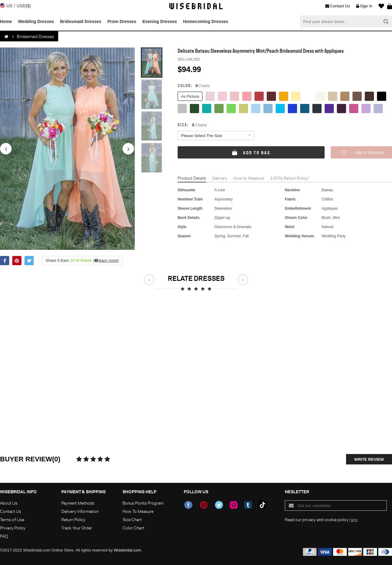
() (106, 260)
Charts (203, 86)
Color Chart (133, 528)
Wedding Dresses (36, 21)
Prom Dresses (122, 21)
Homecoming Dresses (206, 21)
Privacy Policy (13, 528)
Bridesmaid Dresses (81, 21)
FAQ (4, 536)
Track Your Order (77, 528)
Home (6, 21)
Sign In (364, 6)
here (353, 519)
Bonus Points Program (143, 503)
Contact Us (337, 6)
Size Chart (132, 519)
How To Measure (138, 511)
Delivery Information (80, 511)
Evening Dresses (160, 21)
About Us (9, 503)
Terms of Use (12, 519)
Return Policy (73, 519)
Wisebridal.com (128, 550)
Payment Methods (78, 503)
